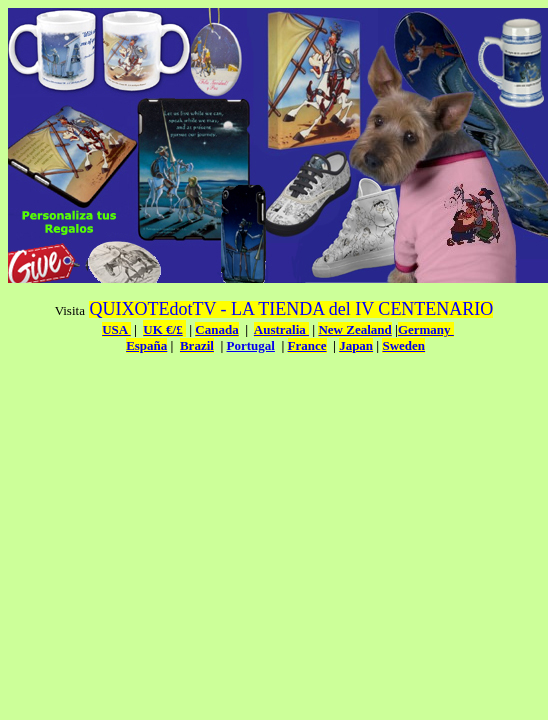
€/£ (173, 329)
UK (153, 329)
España (146, 345)
